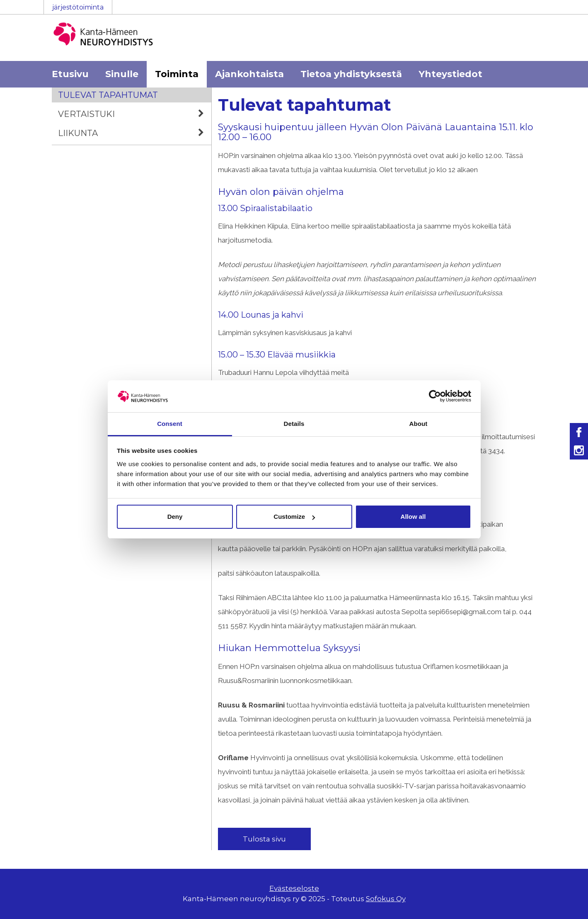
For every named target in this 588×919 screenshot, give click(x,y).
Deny (175, 517)
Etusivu (70, 74)
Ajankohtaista (249, 74)
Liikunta (135, 133)
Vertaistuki (135, 114)
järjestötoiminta (78, 7)
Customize (294, 517)
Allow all (413, 517)
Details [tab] (294, 424)
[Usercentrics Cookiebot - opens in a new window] (435, 396)
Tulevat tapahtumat (108, 95)
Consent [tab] (170, 424)
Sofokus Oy (386, 899)
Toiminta (177, 74)
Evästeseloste (294, 888)
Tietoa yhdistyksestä (351, 74)
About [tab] (419, 424)
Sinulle (122, 74)
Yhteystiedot (450, 74)
